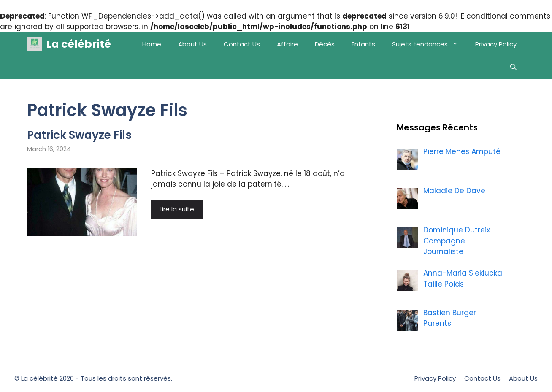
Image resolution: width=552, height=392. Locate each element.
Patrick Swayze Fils (79, 135)
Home (152, 44)
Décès (325, 44)
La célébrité (78, 44)
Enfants (363, 44)
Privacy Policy (496, 44)
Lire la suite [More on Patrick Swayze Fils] (177, 209)
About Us (192, 44)
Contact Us (242, 44)
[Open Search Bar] (513, 67)
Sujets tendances (429, 44)
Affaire (287, 44)
